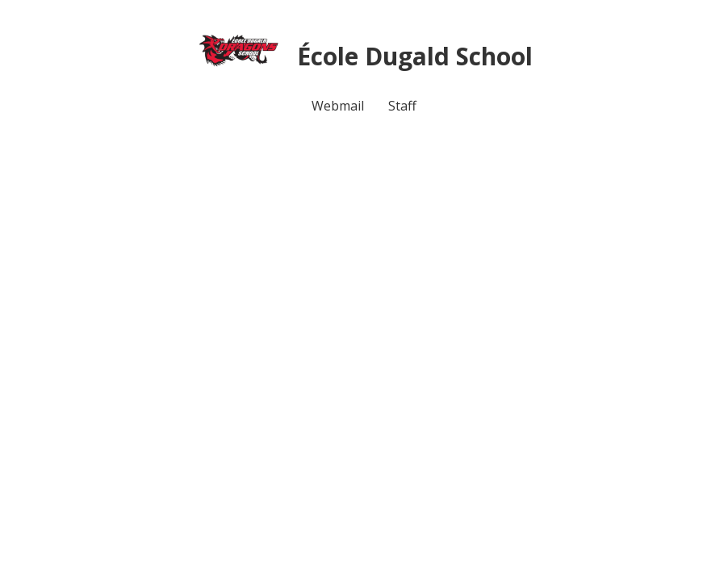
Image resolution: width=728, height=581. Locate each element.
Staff (402, 106)
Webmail (338, 106)
